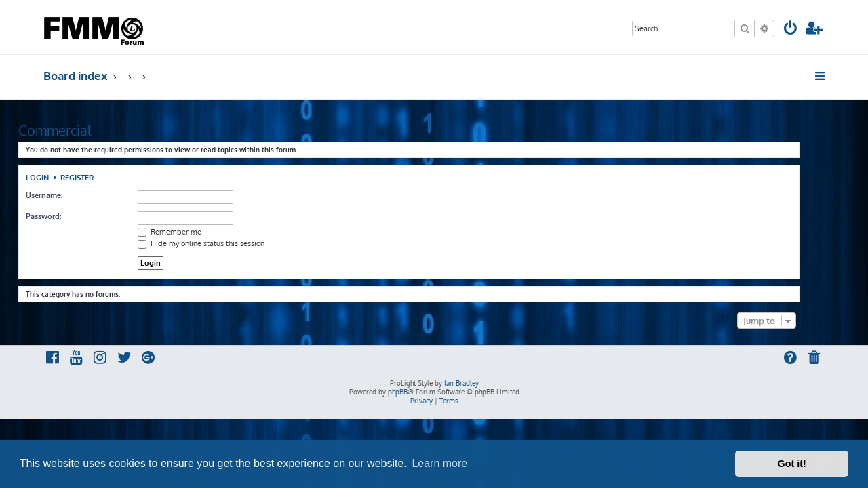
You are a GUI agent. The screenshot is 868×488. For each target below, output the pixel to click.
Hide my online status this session (226, 243)
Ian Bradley (461, 383)
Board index (76, 76)
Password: (68, 216)
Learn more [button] (439, 463)
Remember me (195, 232)
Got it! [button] (792, 464)
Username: (69, 195)
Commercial (80, 130)
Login (62, 177)
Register (102, 177)
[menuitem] (791, 29)
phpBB (398, 392)
